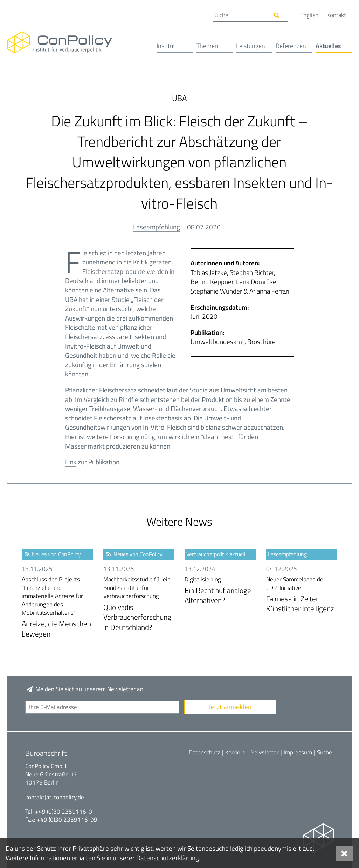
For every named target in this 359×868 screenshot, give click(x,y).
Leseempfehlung (157, 227)
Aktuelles (328, 46)
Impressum (298, 752)
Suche (325, 752)
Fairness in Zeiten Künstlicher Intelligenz (302, 595)
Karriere (235, 752)
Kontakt (336, 15)
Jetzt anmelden (230, 706)
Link (71, 462)
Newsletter (265, 752)
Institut (166, 46)
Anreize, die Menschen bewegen (57, 607)
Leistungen (251, 46)
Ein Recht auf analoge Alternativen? (220, 591)
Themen (207, 46)
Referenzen (291, 46)
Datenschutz (205, 752)
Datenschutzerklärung (168, 858)
